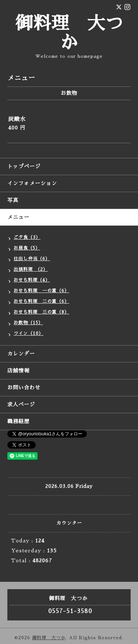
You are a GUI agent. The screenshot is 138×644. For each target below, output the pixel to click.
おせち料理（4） (32, 280)
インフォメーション (32, 183)
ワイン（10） (29, 333)
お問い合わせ (24, 388)
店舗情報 (18, 371)
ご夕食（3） (27, 237)
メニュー (18, 217)
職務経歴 (18, 421)
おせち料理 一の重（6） (41, 291)
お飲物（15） (28, 323)
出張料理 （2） (31, 269)
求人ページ (21, 404)
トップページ (24, 166)
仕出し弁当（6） (32, 259)
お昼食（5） (27, 248)
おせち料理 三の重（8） (41, 312)
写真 (13, 200)
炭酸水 (17, 119)
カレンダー (21, 354)
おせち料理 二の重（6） (41, 301)
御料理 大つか (49, 638)
